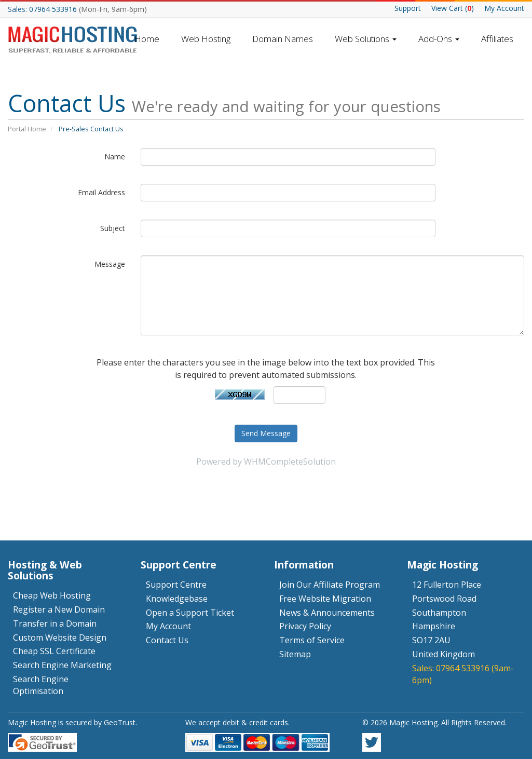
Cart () (453, 8)
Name (115, 157)
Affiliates (497, 39)
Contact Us (167, 640)
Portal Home (27, 129)
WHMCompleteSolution (290, 462)
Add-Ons (439, 39)
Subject (113, 228)
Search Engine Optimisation (41, 685)
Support (408, 8)
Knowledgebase (177, 599)
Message (110, 264)
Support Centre (176, 585)
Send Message (266, 433)
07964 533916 (53, 9)
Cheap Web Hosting (52, 595)
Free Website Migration (325, 599)
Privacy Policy (305, 626)
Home (147, 39)
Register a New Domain (59, 609)
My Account (504, 8)
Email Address (101, 192)
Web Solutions (366, 39)
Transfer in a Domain (55, 624)
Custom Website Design (60, 638)
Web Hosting (206, 39)
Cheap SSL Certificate (54, 651)
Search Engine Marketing (62, 665)
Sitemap (295, 654)
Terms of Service (312, 640)
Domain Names (283, 39)
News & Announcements (327, 613)
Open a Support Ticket (190, 613)
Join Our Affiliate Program (330, 585)
